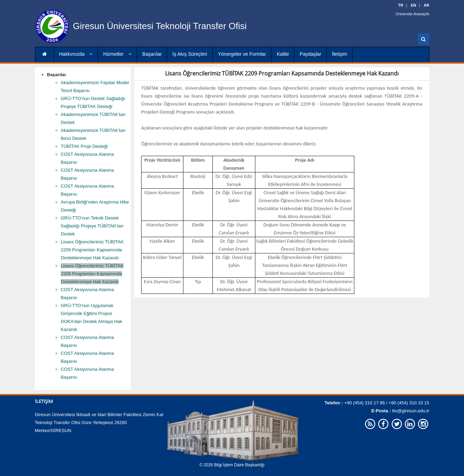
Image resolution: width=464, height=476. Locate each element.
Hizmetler (117, 54)
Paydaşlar (310, 54)
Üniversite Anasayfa (412, 14)
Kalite (283, 54)
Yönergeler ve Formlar (242, 54)
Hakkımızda (76, 54)
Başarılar (152, 54)
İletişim (339, 54)
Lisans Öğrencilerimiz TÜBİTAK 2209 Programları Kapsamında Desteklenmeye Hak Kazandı (92, 250)
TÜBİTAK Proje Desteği (84, 146)
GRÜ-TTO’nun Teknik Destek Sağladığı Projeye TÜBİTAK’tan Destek (92, 226)
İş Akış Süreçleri (190, 54)
